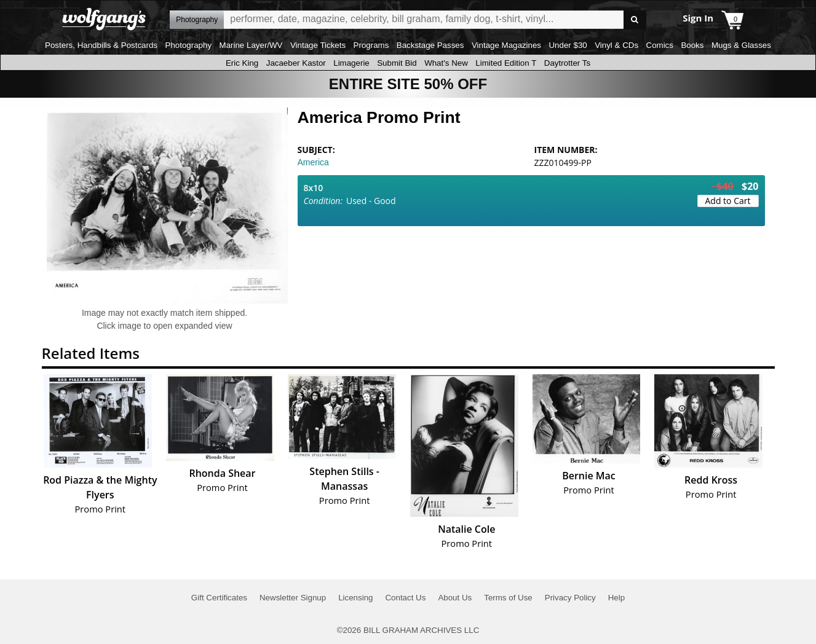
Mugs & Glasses (741, 45)
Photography (189, 45)
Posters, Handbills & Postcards (101, 45)
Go (635, 20)
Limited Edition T (506, 63)
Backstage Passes (430, 45)
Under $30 (568, 45)
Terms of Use (508, 598)
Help (616, 598)
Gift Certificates (219, 598)
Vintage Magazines (506, 45)
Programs (371, 45)
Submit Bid (397, 63)
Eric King (242, 63)
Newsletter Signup (293, 598)
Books (692, 45)
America (313, 162)
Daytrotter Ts (567, 63)
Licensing (355, 598)
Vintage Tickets (318, 45)
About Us (455, 598)
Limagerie (351, 63)
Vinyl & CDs (616, 45)
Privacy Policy (570, 598)
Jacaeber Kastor (296, 63)
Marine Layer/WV (251, 45)
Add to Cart (728, 201)
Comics (660, 45)
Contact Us (405, 598)
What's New (446, 63)
